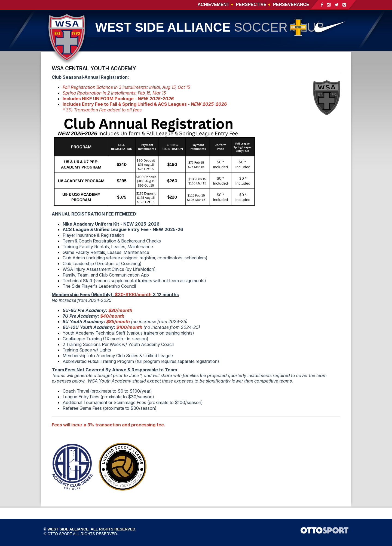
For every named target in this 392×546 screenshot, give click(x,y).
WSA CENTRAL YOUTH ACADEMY (94, 68)
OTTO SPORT (60, 534)
